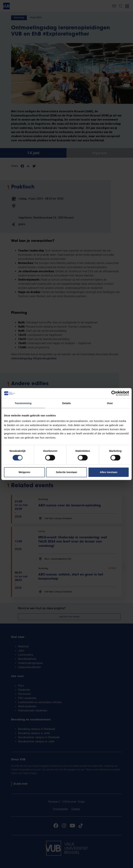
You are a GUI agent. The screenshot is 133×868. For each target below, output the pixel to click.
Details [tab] (66, 403)
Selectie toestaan (67, 472)
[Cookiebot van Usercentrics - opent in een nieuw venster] (114, 393)
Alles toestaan (109, 472)
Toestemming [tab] (23, 403)
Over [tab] (110, 403)
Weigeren (24, 472)
